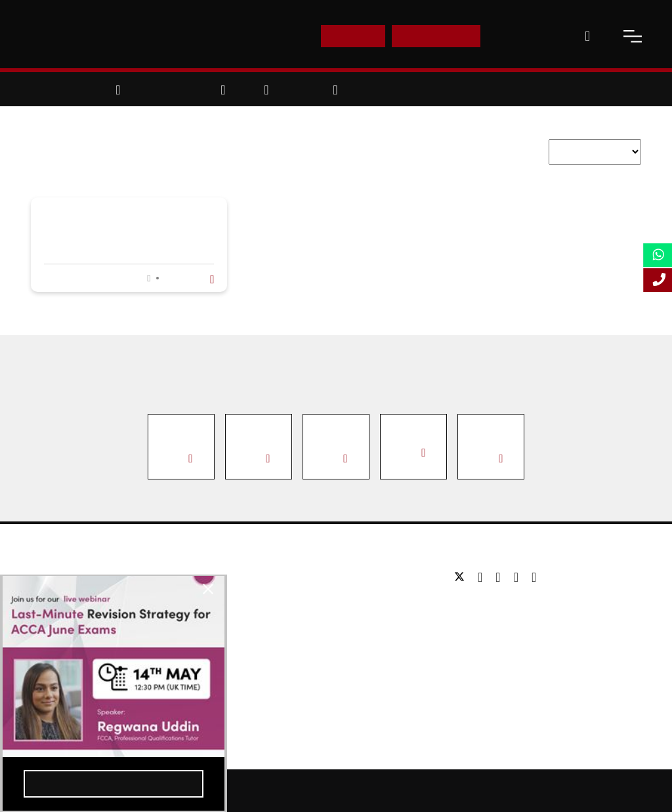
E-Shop (353, 36)
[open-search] (587, 36)
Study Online (269, 656)
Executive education (285, 616)
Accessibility (459, 790)
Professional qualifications (298, 636)
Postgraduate (270, 597)
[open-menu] (633, 36)
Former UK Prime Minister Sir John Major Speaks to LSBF (122, 234)
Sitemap (339, 790)
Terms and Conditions (607, 790)
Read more (187, 278)
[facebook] (483, 577)
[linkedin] (501, 577)
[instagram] (534, 577)
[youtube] (519, 577)
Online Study (395, 790)
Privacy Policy (525, 790)
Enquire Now (436, 36)
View (179, 458)
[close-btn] (165, 594)
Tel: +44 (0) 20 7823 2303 (507, 607)
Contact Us (526, 36)
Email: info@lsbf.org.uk (501, 627)
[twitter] (463, 577)
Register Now (94, 779)
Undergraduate (274, 577)
